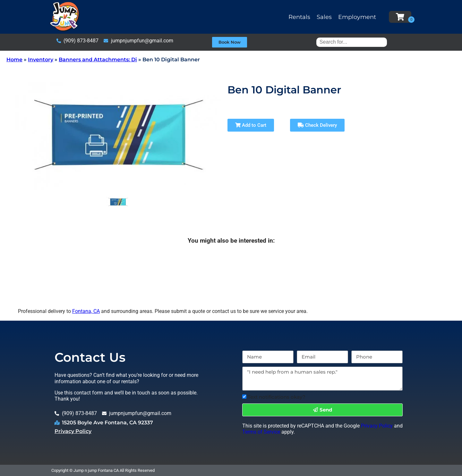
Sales (324, 17)
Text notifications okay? (277, 397)
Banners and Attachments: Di (98, 60)
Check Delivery (317, 125)
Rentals (299, 17)
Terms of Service (261, 432)
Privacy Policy (73, 431)
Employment (357, 17)
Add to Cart (251, 125)
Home (14, 60)
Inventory (41, 60)
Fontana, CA (86, 311)
